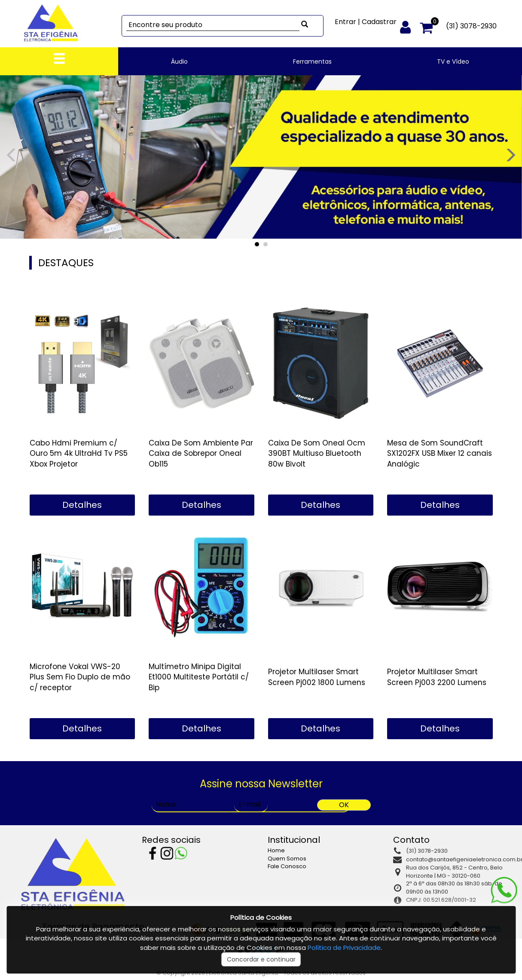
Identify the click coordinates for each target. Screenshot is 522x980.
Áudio (179, 61)
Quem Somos (287, 859)
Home (276, 850)
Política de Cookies (261, 917)
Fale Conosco (287, 866)
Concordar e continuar (261, 959)
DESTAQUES (66, 263)
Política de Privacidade (344, 948)
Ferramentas (312, 61)
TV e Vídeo (453, 61)
